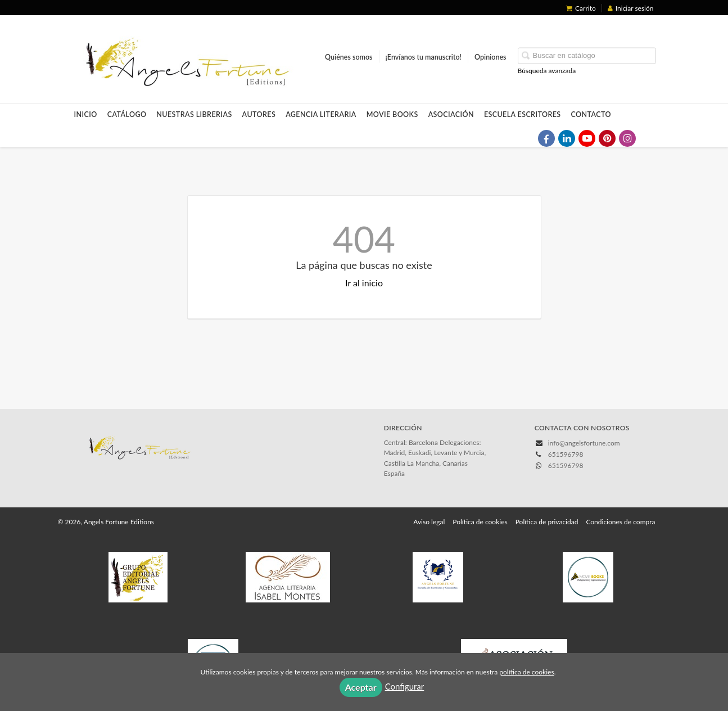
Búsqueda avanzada (547, 71)
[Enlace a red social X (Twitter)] (526, 138)
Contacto (591, 114)
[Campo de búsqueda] (587, 56)
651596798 (566, 465)
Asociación (451, 114)
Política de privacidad (547, 522)
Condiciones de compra (620, 522)
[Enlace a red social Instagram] (627, 138)
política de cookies (526, 672)
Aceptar (361, 687)
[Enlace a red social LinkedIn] (567, 138)
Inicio (86, 114)
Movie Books (392, 114)
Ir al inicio (364, 283)
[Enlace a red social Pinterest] (607, 138)
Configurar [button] (405, 686)
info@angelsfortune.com (584, 443)
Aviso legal (429, 522)
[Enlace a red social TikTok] (648, 138)
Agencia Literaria (321, 114)
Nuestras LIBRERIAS (194, 114)
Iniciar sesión (631, 8)
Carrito (581, 8)
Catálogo (127, 114)
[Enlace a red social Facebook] (546, 138)
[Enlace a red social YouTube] (587, 138)
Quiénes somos (349, 57)
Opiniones (490, 57)
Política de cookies (480, 522)
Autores (259, 114)
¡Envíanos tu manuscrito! (424, 57)
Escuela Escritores (523, 114)
